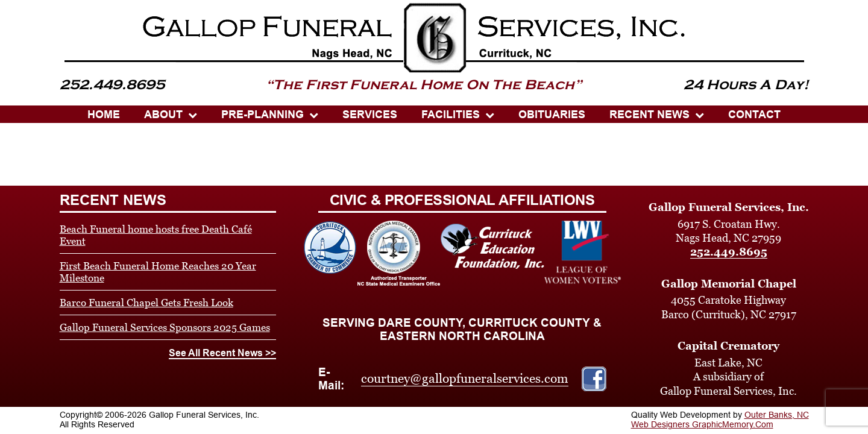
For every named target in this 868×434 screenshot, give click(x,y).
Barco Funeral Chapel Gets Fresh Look (146, 303)
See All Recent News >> (222, 353)
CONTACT (754, 115)
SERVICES (370, 115)
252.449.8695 (729, 252)
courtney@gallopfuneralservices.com (465, 379)
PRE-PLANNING (263, 115)
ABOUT (163, 115)
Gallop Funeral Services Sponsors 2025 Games (165, 327)
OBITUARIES (552, 115)
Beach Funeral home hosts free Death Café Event (156, 235)
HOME (104, 115)
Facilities (451, 115)
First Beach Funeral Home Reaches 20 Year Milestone (158, 272)
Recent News (649, 115)
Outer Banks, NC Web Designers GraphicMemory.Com (720, 420)
